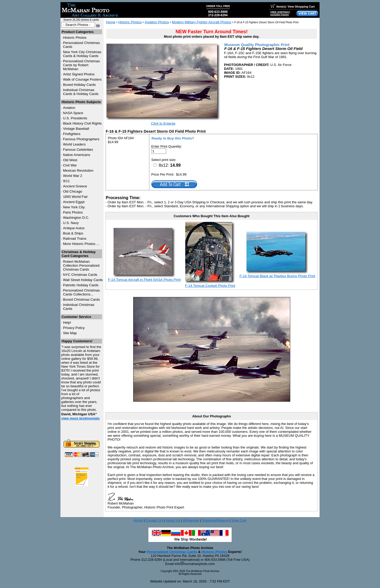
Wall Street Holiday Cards (83, 280)
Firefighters (72, 134)
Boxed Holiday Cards (79, 85)
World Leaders (74, 144)
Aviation (69, 108)
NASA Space (73, 113)
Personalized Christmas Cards (172, 552)
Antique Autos (74, 228)
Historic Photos (75, 38)
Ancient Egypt (74, 202)
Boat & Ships (73, 233)
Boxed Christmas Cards (82, 299)
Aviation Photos (157, 22)
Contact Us (154, 520)
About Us (173, 520)
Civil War (70, 165)
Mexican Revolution (78, 170)
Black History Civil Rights (82, 123)
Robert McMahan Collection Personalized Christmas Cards (81, 265)
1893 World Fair (76, 197)
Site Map (70, 333)
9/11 (66, 181)
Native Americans (77, 155)
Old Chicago (73, 191)
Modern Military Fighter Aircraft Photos (202, 22)
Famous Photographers (81, 139)
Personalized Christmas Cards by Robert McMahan (82, 65)
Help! (67, 323)
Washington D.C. (76, 218)
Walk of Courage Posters (82, 79)
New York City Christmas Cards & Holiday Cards (82, 54)
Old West (70, 160)
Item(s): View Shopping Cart (292, 7)
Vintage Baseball (76, 129)
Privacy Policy (74, 328)
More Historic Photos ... (81, 244)
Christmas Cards (80, 275)
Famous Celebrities (78, 150)
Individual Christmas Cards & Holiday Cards (81, 92)
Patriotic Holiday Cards (81, 285)
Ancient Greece (75, 186)
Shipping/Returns (215, 520)
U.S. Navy (71, 223)
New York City (74, 207)
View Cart (239, 520)
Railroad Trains (75, 239)
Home (111, 22)
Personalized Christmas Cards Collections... (82, 292)
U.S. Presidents (75, 118)
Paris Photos (73, 212)
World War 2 (73, 176)
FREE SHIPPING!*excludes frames (280, 13)
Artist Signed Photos (79, 74)
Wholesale (191, 520)
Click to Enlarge (163, 123)
